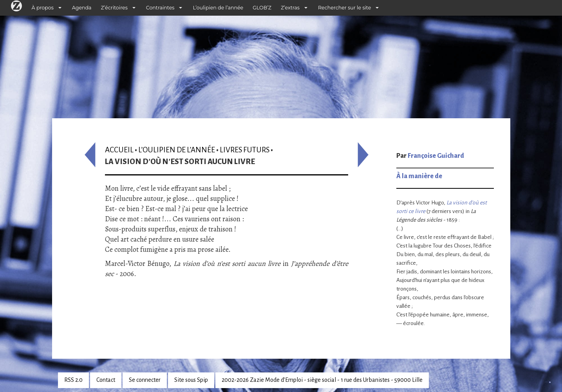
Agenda (82, 8)
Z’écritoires (114, 8)
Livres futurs (245, 150)
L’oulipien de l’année (218, 8)
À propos (43, 8)
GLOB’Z (262, 8)
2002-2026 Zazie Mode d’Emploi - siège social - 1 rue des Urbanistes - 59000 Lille (322, 380)
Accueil (119, 150)
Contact (106, 380)
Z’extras (290, 8)
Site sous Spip (191, 380)
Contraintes (160, 8)
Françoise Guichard (436, 156)
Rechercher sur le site (344, 8)
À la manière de (419, 176)
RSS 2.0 (73, 380)
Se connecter (145, 380)
